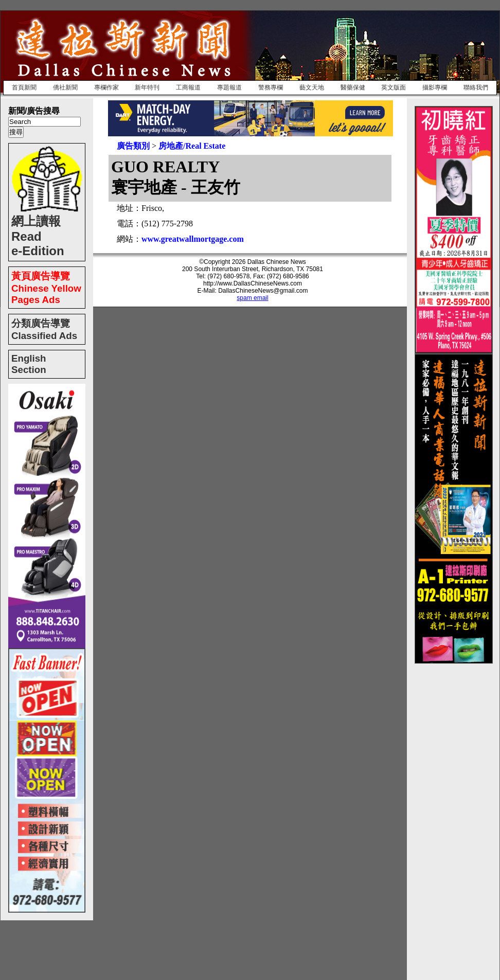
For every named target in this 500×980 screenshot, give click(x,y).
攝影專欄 (435, 87)
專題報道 (229, 87)
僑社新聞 (65, 87)
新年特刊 (147, 87)
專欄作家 (106, 87)
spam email (252, 298)
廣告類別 (133, 146)
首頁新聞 (24, 87)
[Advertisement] (456, 818)
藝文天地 (312, 87)
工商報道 (188, 87)
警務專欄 (271, 87)
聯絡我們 (476, 87)
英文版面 (394, 87)
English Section (29, 364)
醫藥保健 (353, 87)
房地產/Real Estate (192, 146)
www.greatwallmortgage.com (193, 239)
